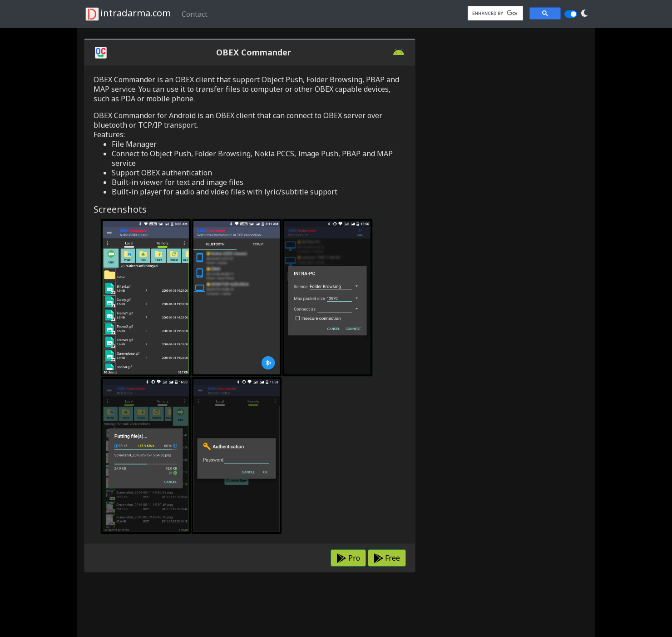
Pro (348, 558)
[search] (494, 13)
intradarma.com (127, 14)
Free (387, 558)
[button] (584, 13)
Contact (195, 14)
